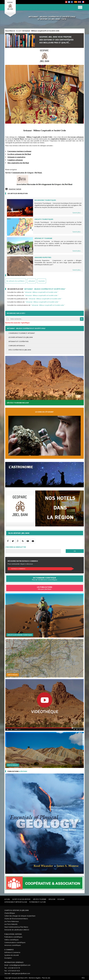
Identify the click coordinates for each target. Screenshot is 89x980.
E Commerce (9, 950)
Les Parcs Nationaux (12, 921)
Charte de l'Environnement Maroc (16, 919)
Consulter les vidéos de (33, 292)
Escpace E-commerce (18, 569)
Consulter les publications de (35, 299)
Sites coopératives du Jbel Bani (20, 350)
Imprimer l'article (15, 189)
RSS (83, 978)
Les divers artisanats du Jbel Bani (21, 337)
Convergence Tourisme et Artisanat (22, 333)
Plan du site (46, 978)
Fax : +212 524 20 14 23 (12, 971)
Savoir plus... (77, 213)
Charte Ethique (10, 913)
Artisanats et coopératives (18, 341)
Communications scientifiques (15, 942)
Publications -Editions (13, 934)
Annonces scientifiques (13, 945)
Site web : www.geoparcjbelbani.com (17, 973)
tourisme (42, 281)
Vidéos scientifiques (12, 940)
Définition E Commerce (12, 952)
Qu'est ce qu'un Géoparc (21, 899)
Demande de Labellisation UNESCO (17, 930)
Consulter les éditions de (33, 302)
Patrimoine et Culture (37, 902)
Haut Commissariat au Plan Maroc (16, 927)
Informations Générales (14, 962)
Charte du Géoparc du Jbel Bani (17, 910)
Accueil (18, 31)
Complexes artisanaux (17, 346)
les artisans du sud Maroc (16, 281)
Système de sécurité (12, 955)
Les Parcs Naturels (11, 924)
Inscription (8, 958)
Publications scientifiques (13, 937)
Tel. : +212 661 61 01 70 (12, 968)
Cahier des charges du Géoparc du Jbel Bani (20, 916)
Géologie (52, 899)
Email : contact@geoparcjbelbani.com (17, 965)
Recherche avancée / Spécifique (17, 323)
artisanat (32, 281)
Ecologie (61, 899)
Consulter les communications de (36, 305)
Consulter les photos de (33, 295)
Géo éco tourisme (40, 899)
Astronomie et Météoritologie (16, 902)
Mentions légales (35, 978)
